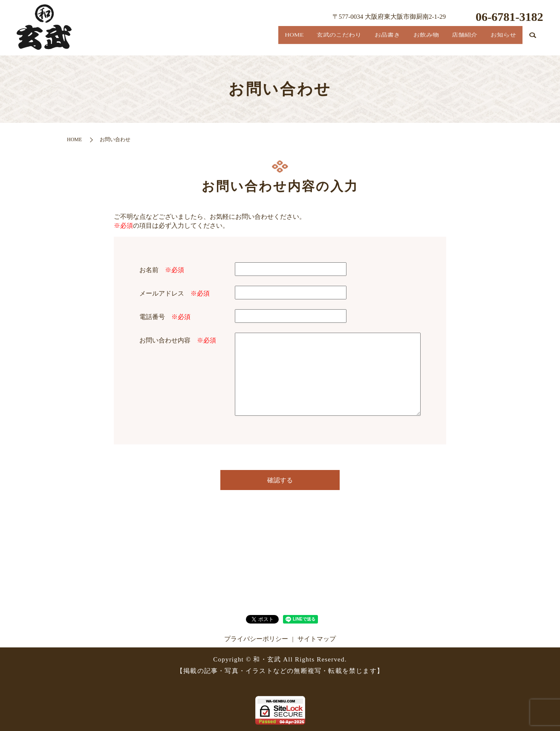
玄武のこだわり (298, 41)
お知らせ (499, 41)
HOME (243, 41)
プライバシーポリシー (256, 639)
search (533, 42)
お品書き (356, 41)
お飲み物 (404, 41)
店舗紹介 (451, 41)
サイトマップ (317, 639)
